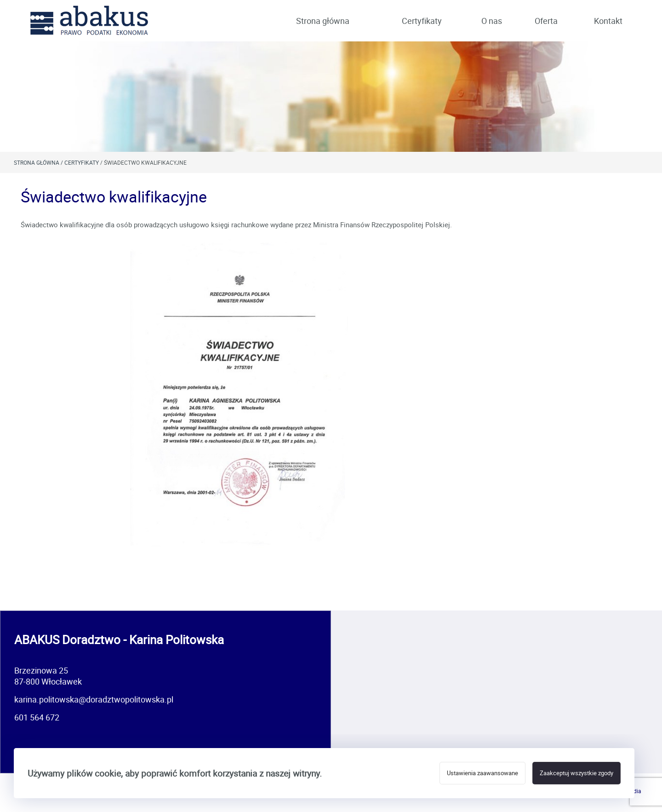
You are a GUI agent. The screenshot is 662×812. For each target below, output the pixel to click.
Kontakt (608, 21)
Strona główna (323, 21)
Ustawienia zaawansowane (482, 773)
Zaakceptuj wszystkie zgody (576, 773)
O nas (492, 21)
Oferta (546, 21)
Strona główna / (39, 162)
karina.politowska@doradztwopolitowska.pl (94, 699)
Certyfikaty (422, 21)
